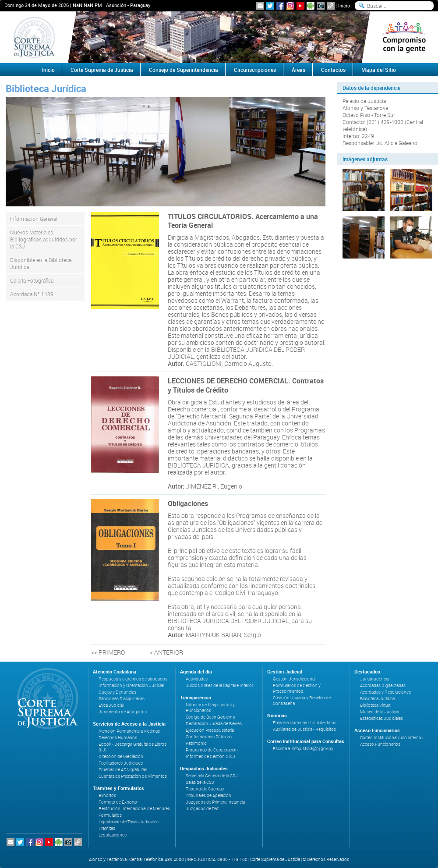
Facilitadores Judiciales (121, 763)
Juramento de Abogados (123, 712)
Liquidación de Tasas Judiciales (129, 822)
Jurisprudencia (374, 679)
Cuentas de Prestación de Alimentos (133, 776)
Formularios (110, 815)
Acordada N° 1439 (32, 294)
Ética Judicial (111, 705)
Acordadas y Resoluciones (385, 692)
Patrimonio (196, 743)
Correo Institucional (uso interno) (391, 738)
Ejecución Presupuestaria (210, 730)
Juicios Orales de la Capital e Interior (219, 686)
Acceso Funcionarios (380, 744)
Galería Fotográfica (32, 280)
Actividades (197, 679)
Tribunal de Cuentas (205, 789)
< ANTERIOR (166, 652)
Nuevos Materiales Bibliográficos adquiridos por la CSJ (44, 239)
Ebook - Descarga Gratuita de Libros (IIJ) (132, 747)
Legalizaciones (113, 835)
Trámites (107, 828)
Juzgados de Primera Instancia (215, 802)
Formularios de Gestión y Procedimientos (297, 688)
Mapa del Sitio (379, 70)
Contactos (333, 70)
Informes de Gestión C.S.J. (211, 756)
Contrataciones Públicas (209, 737)
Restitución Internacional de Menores (134, 809)
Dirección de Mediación (121, 756)
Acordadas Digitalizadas (383, 686)
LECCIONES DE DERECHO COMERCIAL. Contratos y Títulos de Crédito (246, 385)
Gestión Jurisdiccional (294, 679)
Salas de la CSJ (200, 782)
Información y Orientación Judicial (131, 686)
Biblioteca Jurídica (377, 699)
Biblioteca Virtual (376, 705)
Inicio (344, 5)
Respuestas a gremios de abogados (133, 679)
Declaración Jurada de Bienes (214, 724)
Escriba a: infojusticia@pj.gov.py (303, 749)
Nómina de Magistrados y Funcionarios (210, 708)
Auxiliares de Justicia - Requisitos (304, 729)
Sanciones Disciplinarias (122, 699)
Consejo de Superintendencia (184, 70)
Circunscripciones (255, 70)
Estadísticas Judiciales (381, 718)
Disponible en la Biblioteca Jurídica (41, 263)
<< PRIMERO (108, 652)
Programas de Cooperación (212, 750)
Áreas (298, 70)
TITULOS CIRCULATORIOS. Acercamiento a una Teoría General (243, 221)
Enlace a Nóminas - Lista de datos (305, 723)
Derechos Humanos (118, 738)
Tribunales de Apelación (208, 795)
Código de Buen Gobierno (210, 717)
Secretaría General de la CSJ (212, 776)
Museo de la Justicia (380, 712)
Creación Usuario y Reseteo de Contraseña (302, 701)
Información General (34, 219)
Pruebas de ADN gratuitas (123, 770)
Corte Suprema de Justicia (102, 70)
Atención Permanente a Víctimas (129, 731)
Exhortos (107, 795)
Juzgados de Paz (202, 809)
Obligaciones (188, 503)
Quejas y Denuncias (117, 692)
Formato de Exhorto (118, 802)
